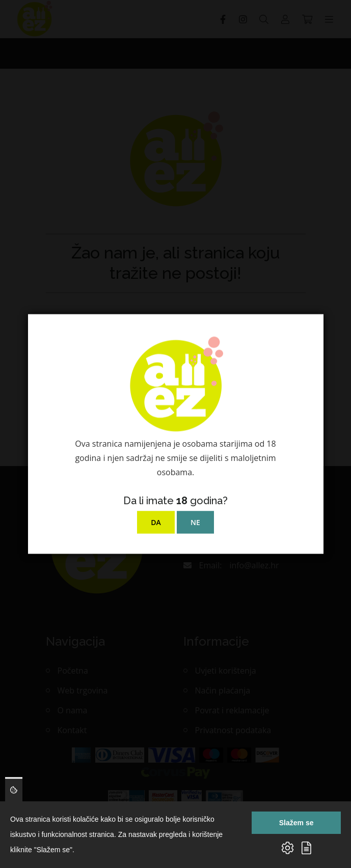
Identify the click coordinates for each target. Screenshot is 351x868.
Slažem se (296, 823)
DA (156, 522)
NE (195, 522)
